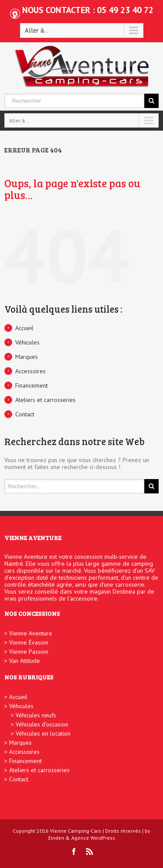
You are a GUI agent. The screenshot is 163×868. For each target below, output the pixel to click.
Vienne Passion (29, 652)
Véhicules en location (43, 733)
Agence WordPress (93, 838)
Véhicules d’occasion (42, 724)
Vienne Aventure (31, 633)
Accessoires (30, 371)
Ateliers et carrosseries (45, 400)
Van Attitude (25, 661)
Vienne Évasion (29, 642)
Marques (27, 357)
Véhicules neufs (36, 715)
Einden (56, 838)
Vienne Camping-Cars (76, 831)
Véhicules (27, 342)
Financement (32, 385)
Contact (25, 414)
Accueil (24, 328)
